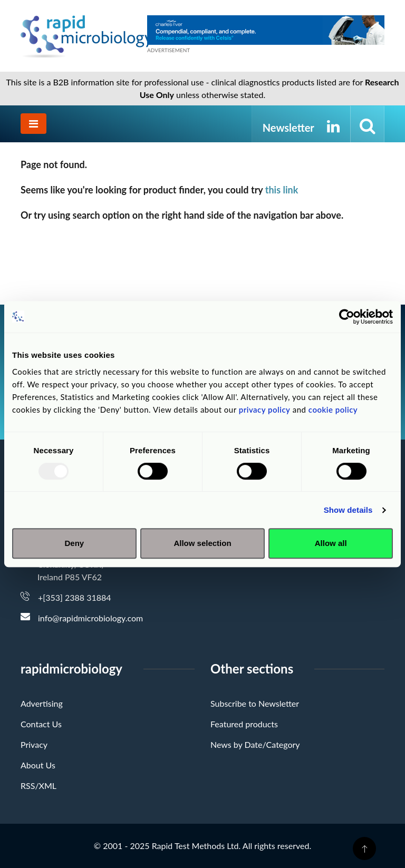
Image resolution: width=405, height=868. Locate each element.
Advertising (42, 703)
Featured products (244, 724)
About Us (38, 765)
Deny (74, 543)
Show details (348, 510)
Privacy (34, 744)
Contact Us (41, 724)
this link (282, 190)
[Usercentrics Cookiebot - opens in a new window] (347, 317)
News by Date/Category (255, 744)
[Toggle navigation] (33, 124)
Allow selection (202, 543)
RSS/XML (38, 786)
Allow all (331, 543)
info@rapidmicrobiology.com (90, 618)
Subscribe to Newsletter (255, 703)
